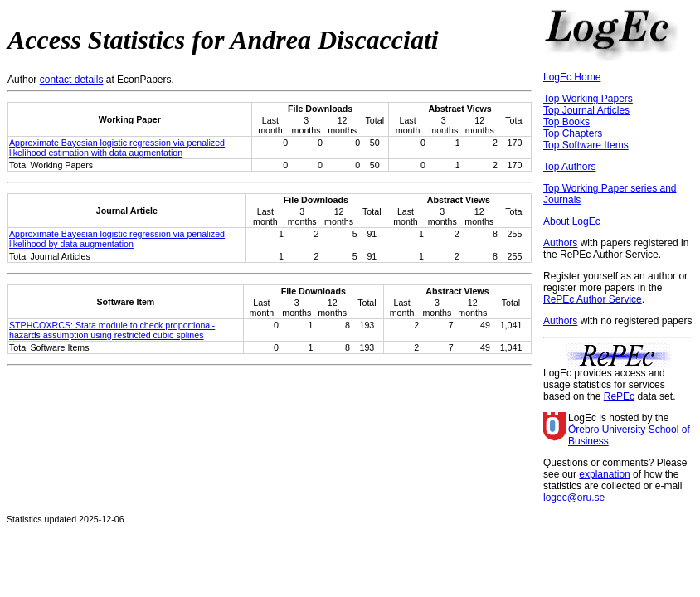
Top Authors (569, 167)
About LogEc (572, 221)
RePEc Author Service (593, 299)
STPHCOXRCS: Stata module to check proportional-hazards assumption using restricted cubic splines (112, 330)
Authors (560, 243)
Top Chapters (573, 133)
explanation (604, 474)
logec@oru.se (574, 498)
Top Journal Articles (586, 110)
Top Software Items (586, 145)
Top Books (566, 122)
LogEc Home (572, 77)
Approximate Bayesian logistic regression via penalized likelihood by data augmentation (117, 239)
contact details (72, 80)
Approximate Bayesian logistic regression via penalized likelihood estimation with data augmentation (117, 148)
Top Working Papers (588, 99)
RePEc (619, 396)
